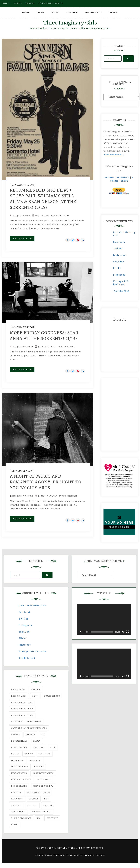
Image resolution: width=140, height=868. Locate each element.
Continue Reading (22, 238)
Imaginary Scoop (23, 185)
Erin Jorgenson (22, 471)
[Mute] (123, 632)
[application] (104, 619)
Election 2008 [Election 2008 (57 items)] (19, 747)
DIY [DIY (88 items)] (43, 735)
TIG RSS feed (121, 291)
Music (41, 12)
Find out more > (114, 155)
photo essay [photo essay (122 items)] (44, 780)
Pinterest (119, 275)
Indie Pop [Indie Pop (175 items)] (35, 760)
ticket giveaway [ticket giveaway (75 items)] (41, 812)
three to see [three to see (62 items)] (19, 812)
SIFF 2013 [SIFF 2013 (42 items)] (48, 805)
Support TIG (93, 12)
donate (109, 178)
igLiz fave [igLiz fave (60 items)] (45, 754)
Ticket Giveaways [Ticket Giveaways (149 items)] (21, 818)
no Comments (60, 216)
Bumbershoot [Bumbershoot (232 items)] (52, 696)
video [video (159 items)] (14, 825)
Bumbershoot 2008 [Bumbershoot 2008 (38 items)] (22, 709)
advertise (123, 178)
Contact (72, 12)
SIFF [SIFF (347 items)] (47, 799)
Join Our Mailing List (33, 606)
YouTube (119, 262)
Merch (113, 12)
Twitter (118, 248)
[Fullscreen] (127, 632)
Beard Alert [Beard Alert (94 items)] (18, 690)
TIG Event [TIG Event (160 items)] (52, 818)
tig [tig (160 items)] (39, 818)
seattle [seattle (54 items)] (34, 799)
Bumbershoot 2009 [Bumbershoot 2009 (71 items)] (22, 715)
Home (26, 12)
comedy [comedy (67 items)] (16, 735)
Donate (18, 3)
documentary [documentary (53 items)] (19, 741)
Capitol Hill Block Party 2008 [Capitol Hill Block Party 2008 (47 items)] (29, 728)
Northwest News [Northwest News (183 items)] (21, 780)
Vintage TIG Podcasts (33, 651)
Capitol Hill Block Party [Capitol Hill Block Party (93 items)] (26, 722)
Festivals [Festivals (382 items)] (39, 747)
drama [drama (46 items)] (37, 741)
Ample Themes (96, 855)
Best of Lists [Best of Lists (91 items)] (19, 696)
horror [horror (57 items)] (29, 754)
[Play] (81, 632)
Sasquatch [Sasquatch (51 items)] (17, 799)
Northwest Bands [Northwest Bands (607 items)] (43, 773)
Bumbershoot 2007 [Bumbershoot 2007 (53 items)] (22, 702)
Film (55, 12)
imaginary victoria (23, 347)
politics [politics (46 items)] (16, 792)
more (125, 181)
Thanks (30, 3)
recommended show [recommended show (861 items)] (39, 792)
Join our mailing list (51, 3)
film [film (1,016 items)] (53, 747)
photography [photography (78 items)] (19, 786)
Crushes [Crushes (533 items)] (30, 735)
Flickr (117, 268)
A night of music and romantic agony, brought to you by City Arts (46, 482)
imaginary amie (21, 216)
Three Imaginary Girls (70, 23)
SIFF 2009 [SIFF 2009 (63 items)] (16, 805)
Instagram (120, 255)
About (6, 3)
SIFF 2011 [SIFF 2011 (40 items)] (32, 805)
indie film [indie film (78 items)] (17, 760)
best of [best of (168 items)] (36, 690)
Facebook (119, 242)
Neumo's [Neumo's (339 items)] (39, 767)
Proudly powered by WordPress (54, 855)
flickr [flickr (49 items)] (15, 754)
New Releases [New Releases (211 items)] (19, 773)
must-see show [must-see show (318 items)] (20, 767)
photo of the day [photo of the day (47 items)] (43, 786)
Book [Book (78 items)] (35, 696)
